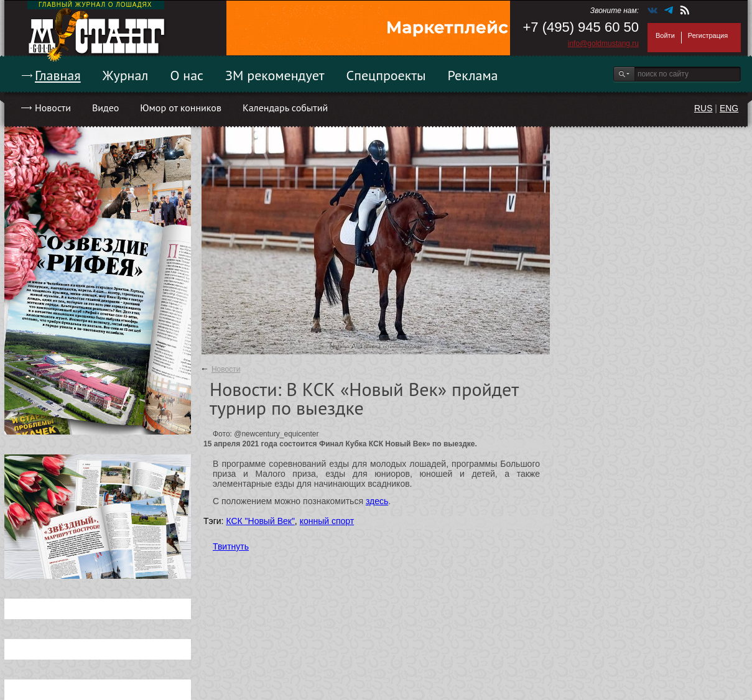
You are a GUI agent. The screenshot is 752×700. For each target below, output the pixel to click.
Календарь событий (285, 108)
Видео (105, 108)
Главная (58, 75)
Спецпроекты (386, 75)
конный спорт (327, 521)
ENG (729, 108)
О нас (187, 75)
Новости (53, 108)
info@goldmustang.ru (603, 44)
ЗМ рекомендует (275, 75)
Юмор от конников (181, 108)
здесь (377, 501)
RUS (703, 108)
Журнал (126, 75)
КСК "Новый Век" (260, 521)
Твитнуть (231, 546)
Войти (665, 35)
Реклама (473, 75)
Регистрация (708, 35)
